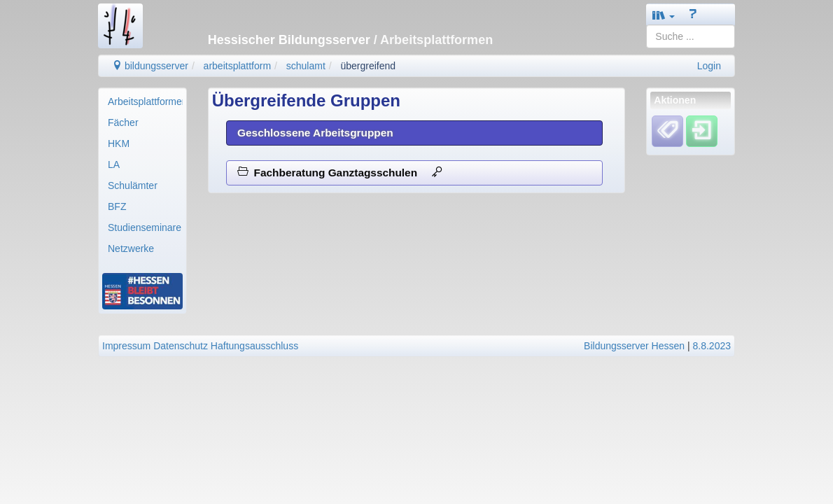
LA (114, 164)
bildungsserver (150, 66)
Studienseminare (145, 227)
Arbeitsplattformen (145, 101)
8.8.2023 (712, 346)
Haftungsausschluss (254, 346)
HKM (119, 143)
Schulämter (133, 185)
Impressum (126, 346)
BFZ (117, 206)
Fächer (123, 122)
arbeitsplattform (237, 66)
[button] (664, 15)
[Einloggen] (702, 131)
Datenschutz (181, 346)
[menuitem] (142, 101)
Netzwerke (131, 248)
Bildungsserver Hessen (634, 346)
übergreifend (368, 66)
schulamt (306, 66)
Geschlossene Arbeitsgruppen (315, 133)
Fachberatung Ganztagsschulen (340, 173)
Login (709, 66)
